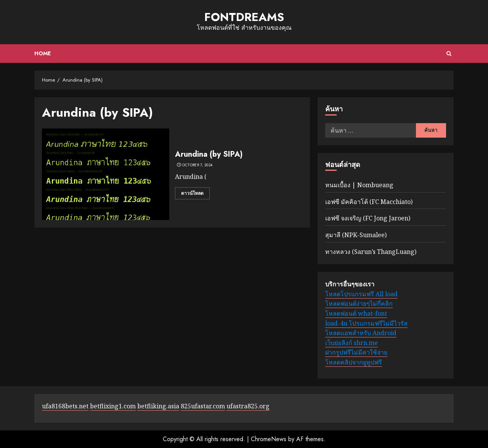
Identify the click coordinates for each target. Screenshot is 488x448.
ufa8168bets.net (65, 406)
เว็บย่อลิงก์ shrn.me (352, 343)
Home (43, 53)
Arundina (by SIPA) (209, 154)
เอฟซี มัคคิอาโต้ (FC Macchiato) (369, 202)
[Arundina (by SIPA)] (106, 174)
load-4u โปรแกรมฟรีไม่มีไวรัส (366, 323)
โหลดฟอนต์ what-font (356, 313)
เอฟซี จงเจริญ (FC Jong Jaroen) (368, 218)
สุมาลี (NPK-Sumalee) (356, 235)
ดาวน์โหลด (192, 193)
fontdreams (244, 17)
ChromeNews (269, 439)
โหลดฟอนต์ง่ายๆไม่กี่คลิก (359, 303)
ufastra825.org (248, 406)
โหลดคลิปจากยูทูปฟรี (354, 362)
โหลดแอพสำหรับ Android (361, 333)
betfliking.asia (158, 406)
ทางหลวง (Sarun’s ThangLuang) (371, 252)
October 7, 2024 (197, 165)
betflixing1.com (113, 406)
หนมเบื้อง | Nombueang (359, 185)
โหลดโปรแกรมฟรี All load (361, 294)
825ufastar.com (203, 406)
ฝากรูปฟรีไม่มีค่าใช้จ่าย (356, 352)
